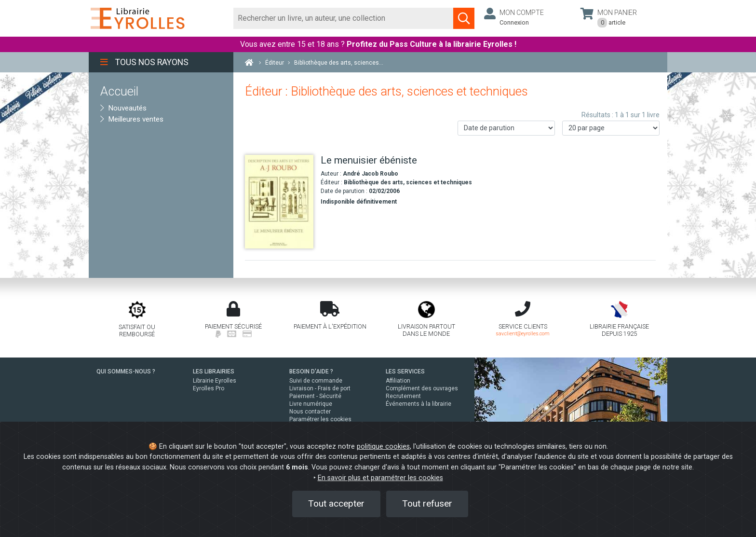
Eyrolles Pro (209, 388)
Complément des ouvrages (422, 388)
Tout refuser (427, 503)
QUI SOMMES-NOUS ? (126, 372)
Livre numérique (311, 404)
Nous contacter (310, 412)
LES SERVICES (405, 372)
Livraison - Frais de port (320, 388)
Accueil (119, 91)
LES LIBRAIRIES (214, 372)
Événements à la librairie (418, 404)
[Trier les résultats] (506, 128)
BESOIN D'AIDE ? (311, 372)
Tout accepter (336, 503)
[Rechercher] (344, 18)
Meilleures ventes (132, 119)
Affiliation (398, 381)
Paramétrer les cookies (320, 419)
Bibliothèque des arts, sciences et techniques (408, 182)
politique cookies (383, 447)
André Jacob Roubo (371, 174)
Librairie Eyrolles (215, 381)
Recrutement (403, 396)
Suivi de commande (316, 381)
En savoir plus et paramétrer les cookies (380, 478)
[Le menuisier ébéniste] (279, 202)
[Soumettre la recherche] (464, 18)
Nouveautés (123, 108)
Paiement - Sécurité (315, 396)
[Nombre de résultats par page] (611, 128)
